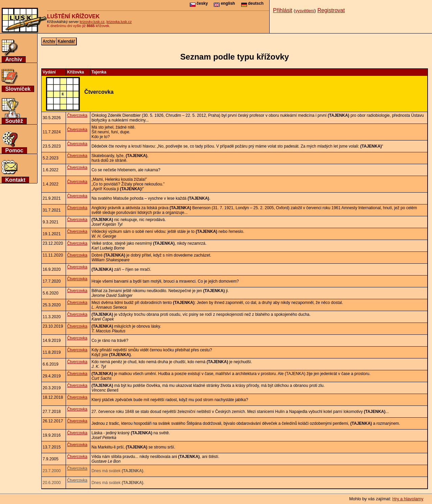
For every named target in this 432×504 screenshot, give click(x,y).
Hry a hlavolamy (408, 499)
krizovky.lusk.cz (92, 22)
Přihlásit (283, 10)
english (224, 3)
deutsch (252, 3)
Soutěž (14, 121)
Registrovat (331, 10)
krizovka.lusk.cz (119, 22)
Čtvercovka (77, 115)
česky (199, 3)
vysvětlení (305, 11)
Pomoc (14, 150)
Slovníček (18, 89)
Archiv (14, 59)
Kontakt (16, 180)
